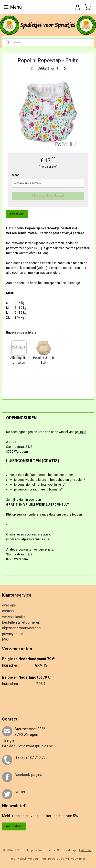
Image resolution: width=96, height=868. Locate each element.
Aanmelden (14, 826)
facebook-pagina (28, 775)
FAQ (5, 639)
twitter (20, 792)
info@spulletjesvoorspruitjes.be (28, 746)
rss (13, 859)
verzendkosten (14, 617)
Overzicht (17, 214)
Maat (15, 175)
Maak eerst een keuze (48, 196)
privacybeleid (13, 634)
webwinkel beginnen (32, 859)
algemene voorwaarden (21, 628)
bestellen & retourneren (21, 622)
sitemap (86, 850)
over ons (9, 605)
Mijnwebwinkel (75, 859)
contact (8, 611)
